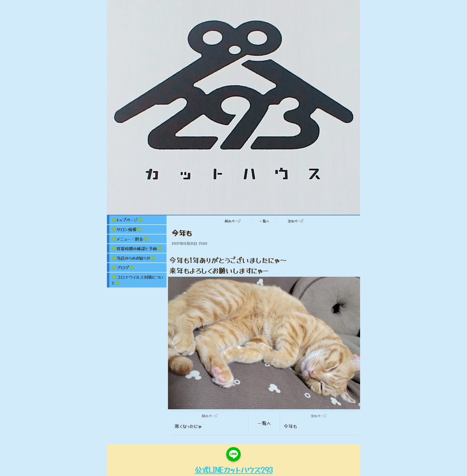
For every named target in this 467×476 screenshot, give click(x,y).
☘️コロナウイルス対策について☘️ (137, 280)
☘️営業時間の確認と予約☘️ (137, 248)
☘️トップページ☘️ (127, 220)
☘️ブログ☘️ (123, 267)
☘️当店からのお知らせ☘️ (133, 258)
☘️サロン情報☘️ (126, 229)
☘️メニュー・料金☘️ (130, 239)
